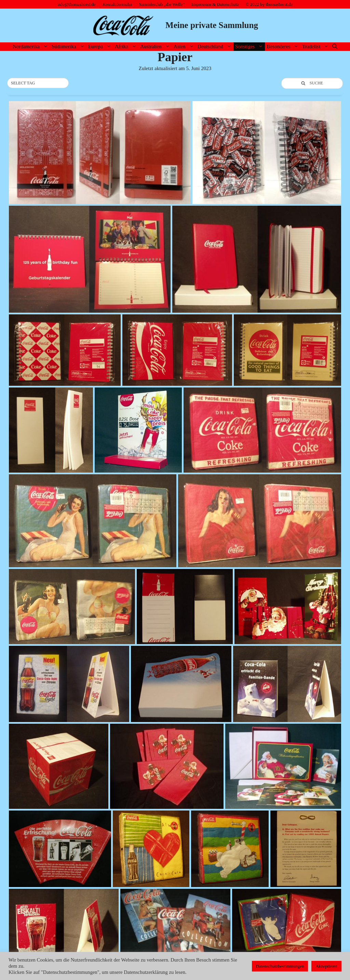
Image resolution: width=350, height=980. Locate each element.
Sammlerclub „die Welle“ (162, 4)
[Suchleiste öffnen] (335, 47)
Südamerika (69, 47)
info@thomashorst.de (77, 4)
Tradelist (316, 47)
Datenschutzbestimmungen (280, 966)
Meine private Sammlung (212, 25)
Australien (156, 47)
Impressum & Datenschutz (215, 4)
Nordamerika (31, 47)
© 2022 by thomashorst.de (269, 4)
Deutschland (216, 47)
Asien (185, 47)
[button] (38, 83)
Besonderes (284, 47)
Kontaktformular (117, 4)
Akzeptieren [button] (326, 966)
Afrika (127, 47)
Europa (101, 47)
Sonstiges (250, 47)
